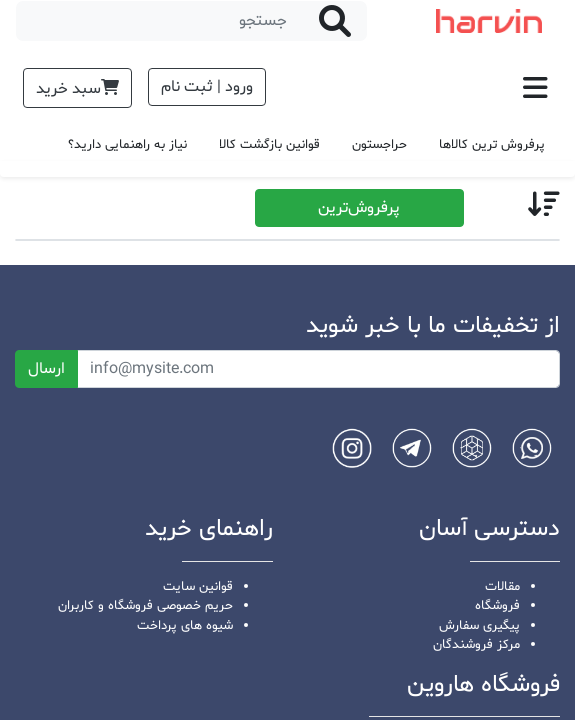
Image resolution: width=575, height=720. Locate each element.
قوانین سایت (198, 587)
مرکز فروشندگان (476, 645)
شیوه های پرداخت (185, 626)
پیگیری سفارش (479, 626)
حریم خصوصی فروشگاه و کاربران (145, 606)
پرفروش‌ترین (359, 208)
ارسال (46, 369)
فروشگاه (497, 606)
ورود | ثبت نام (207, 87)
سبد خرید (77, 89)
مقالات (502, 587)
